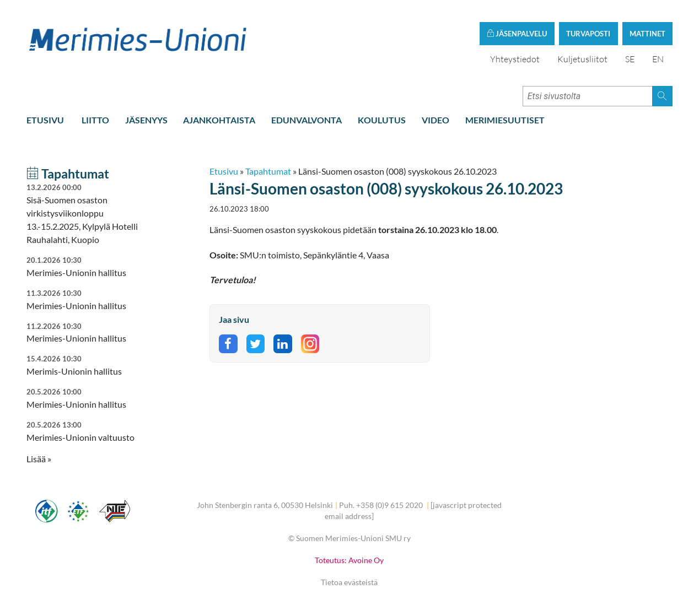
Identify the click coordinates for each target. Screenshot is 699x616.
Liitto (95, 120)
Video (435, 120)
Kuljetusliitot (582, 59)
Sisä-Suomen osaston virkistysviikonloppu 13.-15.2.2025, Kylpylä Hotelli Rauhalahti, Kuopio (90, 214)
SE (630, 59)
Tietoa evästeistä (349, 582)
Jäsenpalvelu (517, 34)
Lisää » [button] (39, 459)
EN (658, 59)
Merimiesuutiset (505, 120)
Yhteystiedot (515, 59)
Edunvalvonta (307, 120)
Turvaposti (588, 34)
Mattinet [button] (647, 34)
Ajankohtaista (219, 120)
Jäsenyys (146, 120)
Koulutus (382, 120)
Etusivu (45, 120)
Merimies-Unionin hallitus (90, 333)
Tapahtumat (268, 171)
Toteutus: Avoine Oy (349, 560)
